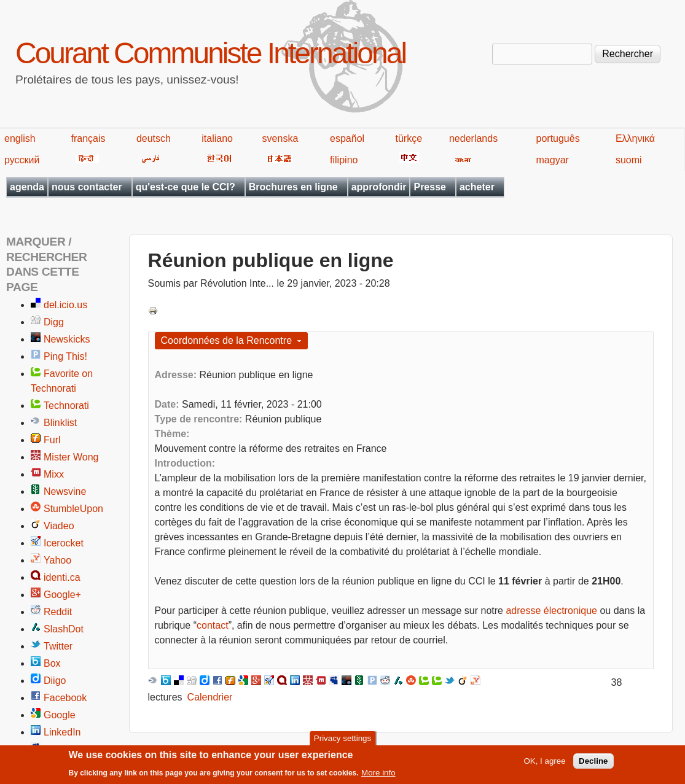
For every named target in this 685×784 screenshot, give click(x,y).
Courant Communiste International (210, 53)
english (20, 138)
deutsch (154, 138)
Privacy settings (342, 741)
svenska (280, 138)
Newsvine (65, 491)
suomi (629, 160)
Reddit (58, 612)
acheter (477, 187)
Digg (54, 322)
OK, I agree (544, 763)
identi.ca (62, 577)
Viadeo (59, 526)
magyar (553, 160)
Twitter (58, 646)
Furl (52, 440)
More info (378, 775)
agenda (27, 187)
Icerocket (64, 543)
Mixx (54, 474)
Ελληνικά (635, 138)
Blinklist (60, 423)
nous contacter (87, 187)
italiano (217, 138)
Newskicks (67, 339)
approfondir (379, 187)
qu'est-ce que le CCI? (186, 187)
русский (22, 160)
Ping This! (65, 356)
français (88, 138)
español (347, 138)
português (558, 138)
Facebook (65, 698)
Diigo (55, 681)
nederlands (473, 138)
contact (213, 625)
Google (60, 715)
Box (52, 663)
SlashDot (64, 629)
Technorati (66, 406)
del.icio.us (65, 305)
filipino (344, 160)
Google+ (62, 595)
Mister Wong (71, 457)
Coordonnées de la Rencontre (226, 340)
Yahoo (57, 560)
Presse (430, 187)
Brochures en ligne (293, 187)
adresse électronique (551, 611)
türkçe (409, 138)
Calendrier (210, 697)
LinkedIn (62, 732)
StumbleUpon (73, 509)
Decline (593, 763)
